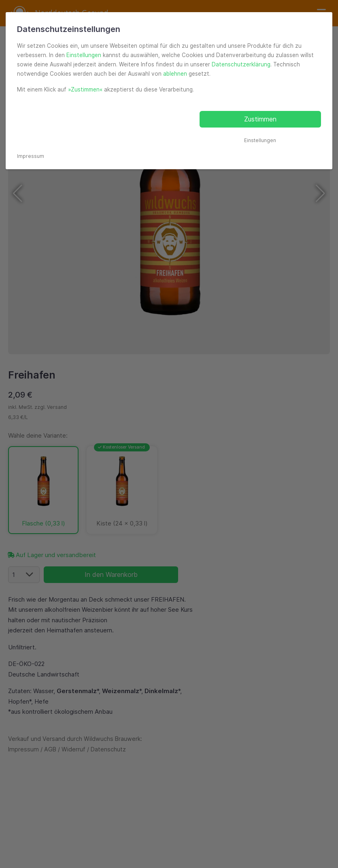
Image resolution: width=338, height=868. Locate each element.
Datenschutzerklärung (241, 64)
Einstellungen (84, 55)
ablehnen (175, 74)
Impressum (31, 156)
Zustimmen (260, 119)
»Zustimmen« (85, 89)
